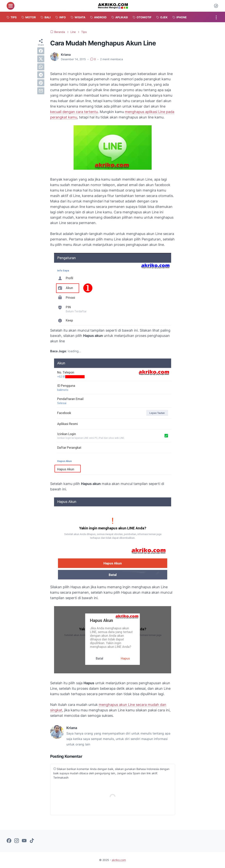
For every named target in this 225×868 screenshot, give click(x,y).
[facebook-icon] (9, 841)
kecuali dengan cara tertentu (74, 112)
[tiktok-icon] (32, 841)
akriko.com (119, 860)
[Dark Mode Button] (216, 6)
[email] (41, 91)
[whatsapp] (41, 67)
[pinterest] (41, 83)
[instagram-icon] (17, 841)
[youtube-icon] (24, 841)
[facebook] (41, 51)
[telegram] (41, 75)
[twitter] (41, 59)
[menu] (11, 6)
